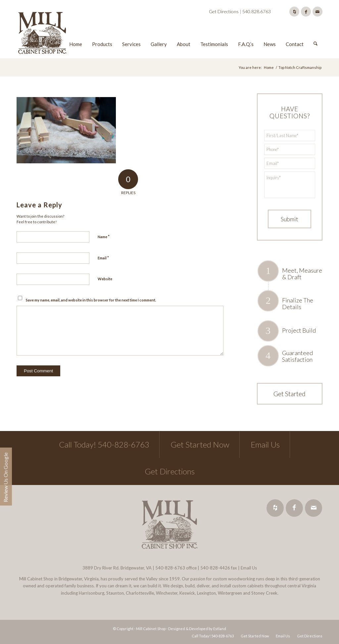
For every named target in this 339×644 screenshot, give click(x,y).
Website (105, 279)
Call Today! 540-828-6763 (104, 444)
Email (103, 258)
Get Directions (224, 11)
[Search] (315, 34)
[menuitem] (76, 34)
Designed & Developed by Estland (197, 629)
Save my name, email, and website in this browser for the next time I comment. (91, 300)
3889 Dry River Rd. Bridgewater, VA (117, 568)
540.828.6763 (257, 11)
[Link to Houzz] (294, 12)
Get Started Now (200, 444)
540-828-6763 (170, 568)
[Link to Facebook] (306, 12)
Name (104, 237)
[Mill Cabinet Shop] (42, 34)
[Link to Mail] (317, 12)
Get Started (290, 394)
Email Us (265, 444)
